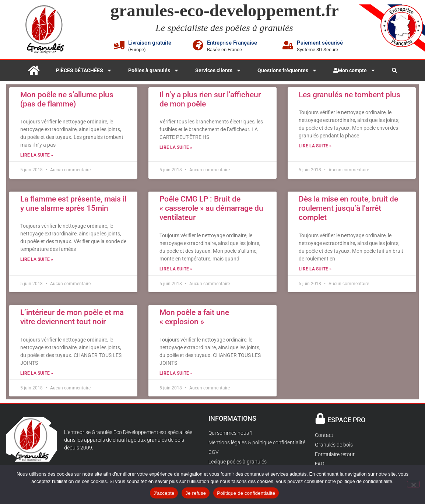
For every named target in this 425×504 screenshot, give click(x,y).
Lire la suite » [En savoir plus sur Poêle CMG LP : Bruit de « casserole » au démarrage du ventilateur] (176, 269)
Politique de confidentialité (246, 493)
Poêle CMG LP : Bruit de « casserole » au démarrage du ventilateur (211, 208)
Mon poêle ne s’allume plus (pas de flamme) (67, 99)
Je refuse (196, 493)
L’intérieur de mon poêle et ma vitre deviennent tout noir (72, 317)
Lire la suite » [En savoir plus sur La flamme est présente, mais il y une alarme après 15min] (37, 259)
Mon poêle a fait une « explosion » (194, 317)
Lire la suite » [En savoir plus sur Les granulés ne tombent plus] (315, 146)
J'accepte (164, 493)
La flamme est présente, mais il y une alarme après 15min (73, 204)
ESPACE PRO (346, 420)
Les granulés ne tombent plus (350, 95)
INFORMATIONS (232, 418)
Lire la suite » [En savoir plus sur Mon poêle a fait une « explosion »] (176, 373)
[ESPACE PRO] (320, 418)
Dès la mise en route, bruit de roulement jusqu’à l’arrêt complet (348, 208)
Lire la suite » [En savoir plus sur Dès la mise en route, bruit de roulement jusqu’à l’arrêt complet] (315, 269)
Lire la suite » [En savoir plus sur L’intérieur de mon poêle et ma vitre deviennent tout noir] (37, 373)
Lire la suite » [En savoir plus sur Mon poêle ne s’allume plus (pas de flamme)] (37, 155)
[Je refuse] (413, 484)
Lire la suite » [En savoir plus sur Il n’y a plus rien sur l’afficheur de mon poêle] (176, 147)
